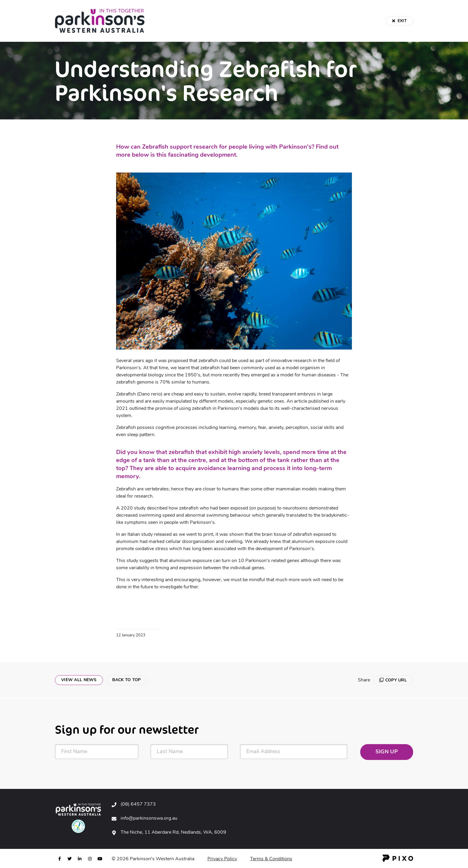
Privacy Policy (222, 859)
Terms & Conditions (271, 859)
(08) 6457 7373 (138, 804)
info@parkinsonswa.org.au (149, 818)
